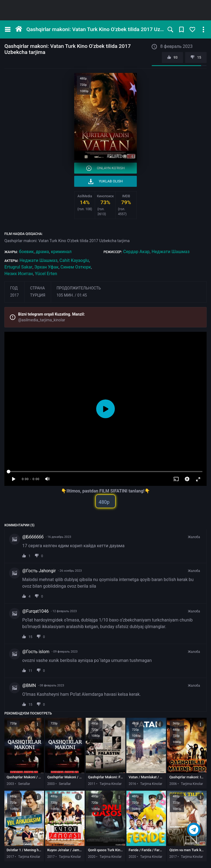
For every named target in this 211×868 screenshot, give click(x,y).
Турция (38, 295)
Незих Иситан (19, 274)
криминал (61, 252)
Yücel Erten (46, 274)
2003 (10, 784)
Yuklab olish (105, 181)
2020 (92, 857)
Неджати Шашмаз (171, 252)
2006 (173, 784)
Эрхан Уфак (46, 267)
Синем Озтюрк (76, 267)
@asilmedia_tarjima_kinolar (42, 320)
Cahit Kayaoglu (74, 260)
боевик (26, 252)
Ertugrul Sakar (18, 267)
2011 (92, 784)
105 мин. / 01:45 (72, 295)
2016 (132, 784)
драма (42, 252)
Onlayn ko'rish (105, 168)
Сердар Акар (136, 252)
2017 (14, 295)
